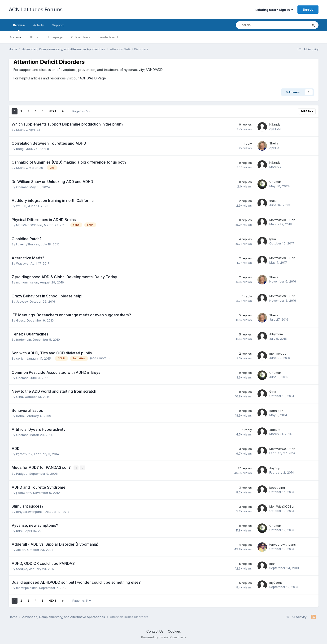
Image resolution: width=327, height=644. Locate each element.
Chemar (22, 187)
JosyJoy (22, 301)
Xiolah (21, 549)
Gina (20, 397)
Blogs (34, 37)
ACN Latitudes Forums (36, 9)
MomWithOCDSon (29, 225)
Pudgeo (22, 473)
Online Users (81, 37)
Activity (38, 25)
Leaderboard (108, 37)
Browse (19, 27)
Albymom (276, 334)
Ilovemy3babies (28, 244)
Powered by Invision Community (164, 637)
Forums (15, 37)
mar (272, 563)
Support (58, 25)
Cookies (174, 631)
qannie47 (276, 411)
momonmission (27, 282)
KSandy (22, 130)
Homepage (55, 37)
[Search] (259, 25)
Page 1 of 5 (82, 111)
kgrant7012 (24, 454)
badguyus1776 (27, 149)
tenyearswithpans (29, 511)
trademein (24, 339)
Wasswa (22, 263)
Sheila (274, 143)
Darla (20, 416)
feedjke (22, 569)
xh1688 (21, 206)
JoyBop (275, 468)
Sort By (307, 111)
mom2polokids (27, 587)
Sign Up (308, 9)
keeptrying (277, 487)
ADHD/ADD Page (93, 78)
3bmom (275, 430)
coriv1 (20, 358)
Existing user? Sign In (274, 10)
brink (20, 531)
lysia (273, 239)
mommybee (278, 353)
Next (52, 111)
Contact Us (155, 631)
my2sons (276, 582)
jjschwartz (24, 492)
